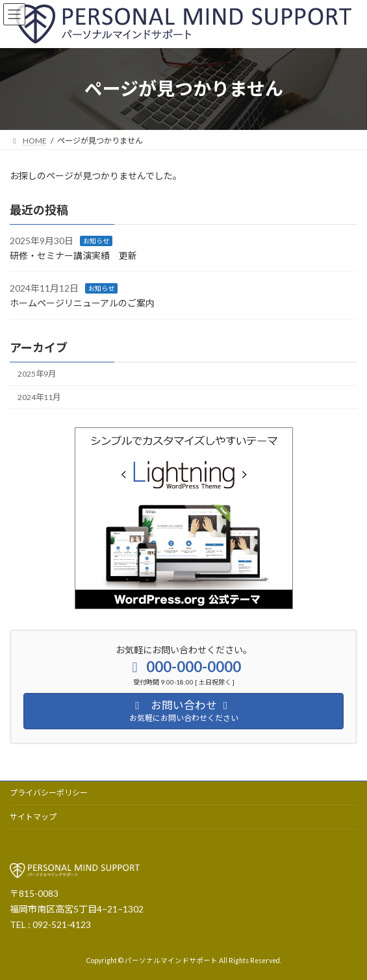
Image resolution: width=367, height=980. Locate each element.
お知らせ (96, 241)
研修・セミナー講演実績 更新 (73, 256)
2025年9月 (37, 374)
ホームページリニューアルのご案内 (82, 303)
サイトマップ (33, 817)
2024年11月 (39, 397)
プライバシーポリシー (49, 793)
